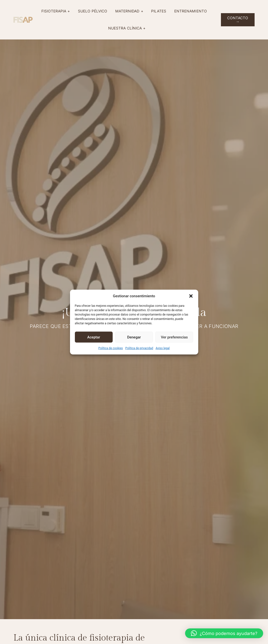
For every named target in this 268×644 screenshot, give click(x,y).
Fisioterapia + (57, 11)
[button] (191, 296)
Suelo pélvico (94, 11)
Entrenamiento (192, 11)
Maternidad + (131, 11)
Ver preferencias (174, 337)
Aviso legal (163, 348)
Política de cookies (111, 348)
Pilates (160, 11)
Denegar (134, 337)
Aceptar (94, 337)
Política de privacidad (139, 348)
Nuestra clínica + (128, 28)
